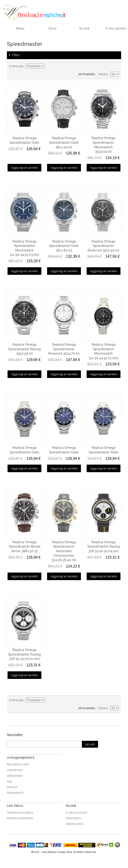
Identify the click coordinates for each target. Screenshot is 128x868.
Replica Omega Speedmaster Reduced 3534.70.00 (64, 349)
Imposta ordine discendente (49, 66)
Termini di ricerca (20, 813)
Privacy (12, 787)
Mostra (103, 74)
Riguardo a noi (18, 764)
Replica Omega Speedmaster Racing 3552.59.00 (24, 349)
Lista (115, 66)
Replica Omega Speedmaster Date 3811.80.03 (64, 246)
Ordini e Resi (75, 824)
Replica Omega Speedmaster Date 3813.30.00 (64, 142)
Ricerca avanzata (20, 818)
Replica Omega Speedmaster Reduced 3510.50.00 (104, 246)
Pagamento (15, 793)
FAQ (9, 782)
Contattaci (15, 770)
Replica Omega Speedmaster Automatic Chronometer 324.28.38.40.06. (64, 551)
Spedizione (15, 776)
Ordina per (16, 66)
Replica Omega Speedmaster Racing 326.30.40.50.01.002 (24, 654)
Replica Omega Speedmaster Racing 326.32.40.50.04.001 (104, 547)
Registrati (73, 818)
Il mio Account (77, 813)
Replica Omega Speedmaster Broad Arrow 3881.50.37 (25, 547)
